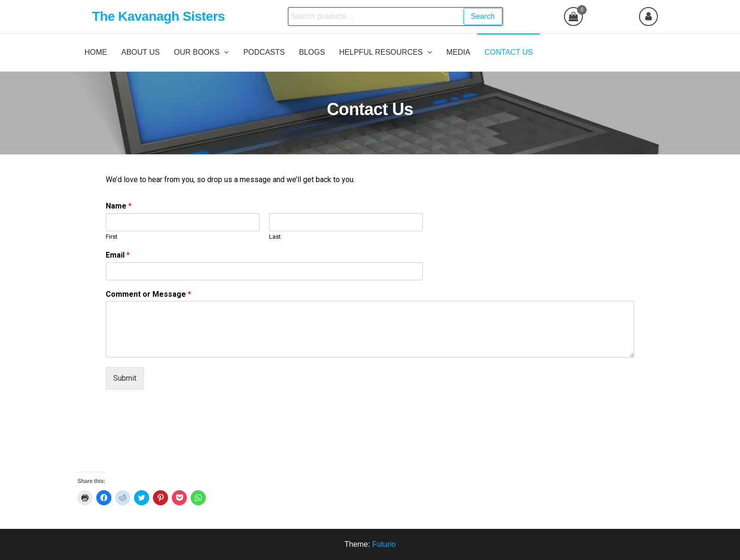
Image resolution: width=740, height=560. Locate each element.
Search (483, 16)
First (112, 237)
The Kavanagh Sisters (158, 16)
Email (118, 255)
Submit (125, 378)
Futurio (384, 544)
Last (275, 237)
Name (119, 206)
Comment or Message (148, 294)
